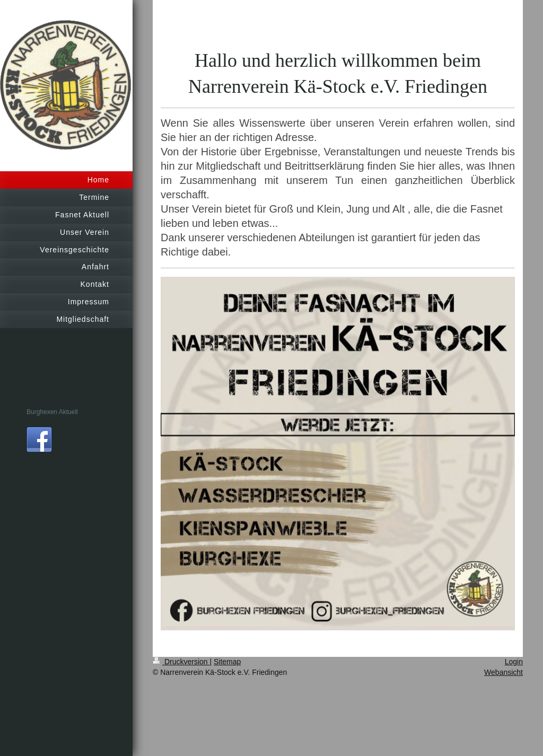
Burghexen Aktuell (52, 412)
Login (514, 662)
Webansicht (503, 672)
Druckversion (181, 662)
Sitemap (227, 662)
